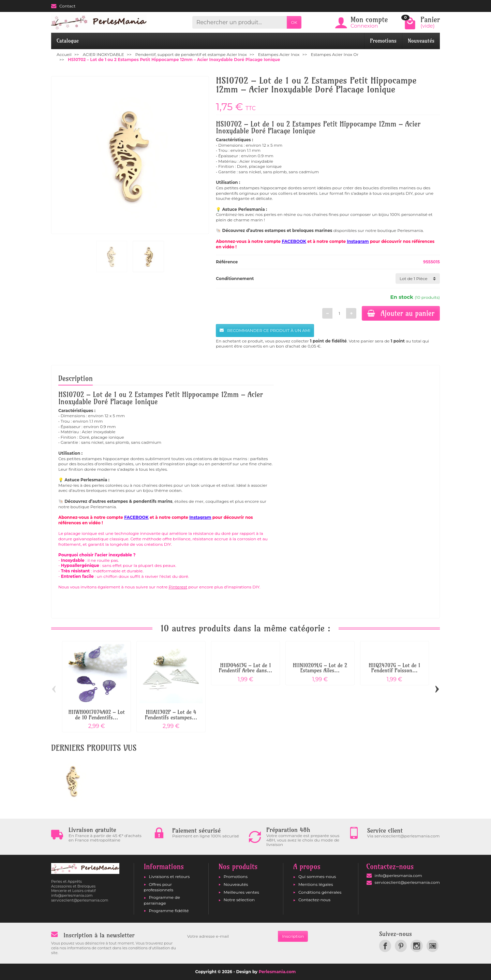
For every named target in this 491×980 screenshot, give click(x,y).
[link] (385, 946)
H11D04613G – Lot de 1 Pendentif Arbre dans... (246, 668)
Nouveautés (421, 41)
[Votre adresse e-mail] (230, 936)
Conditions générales (320, 892)
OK (294, 22)
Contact (63, 6)
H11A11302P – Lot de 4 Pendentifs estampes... (171, 715)
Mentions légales (316, 884)
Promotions (383, 41)
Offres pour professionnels (159, 887)
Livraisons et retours (169, 876)
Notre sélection (239, 900)
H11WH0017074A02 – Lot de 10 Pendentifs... (96, 715)
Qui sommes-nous (317, 876)
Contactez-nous (314, 900)
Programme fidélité (169, 911)
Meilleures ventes (241, 892)
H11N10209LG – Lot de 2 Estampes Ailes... (320, 668)
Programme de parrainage (162, 900)
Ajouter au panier (401, 313)
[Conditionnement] (418, 279)
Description (76, 378)
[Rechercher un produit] (240, 22)
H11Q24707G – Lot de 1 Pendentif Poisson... (394, 668)
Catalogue (68, 41)
